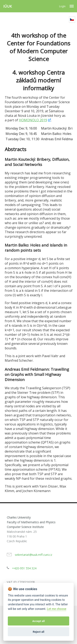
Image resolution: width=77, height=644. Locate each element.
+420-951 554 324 (24, 568)
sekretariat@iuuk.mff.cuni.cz (33, 555)
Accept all (38, 621)
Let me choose (57, 609)
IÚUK (7, 6)
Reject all (38, 632)
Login (62, 6)
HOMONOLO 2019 (33, 120)
